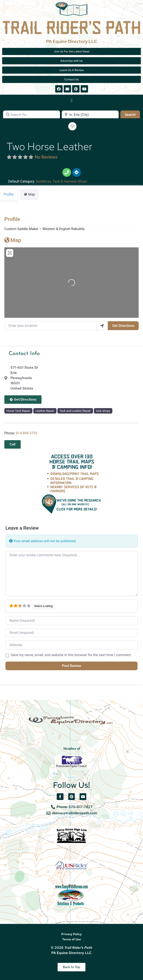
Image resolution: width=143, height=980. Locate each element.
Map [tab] (29, 194)
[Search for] (32, 115)
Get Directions (123, 326)
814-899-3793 (27, 433)
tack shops (103, 411)
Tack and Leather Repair (75, 411)
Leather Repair (45, 411)
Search (132, 114)
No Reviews (46, 157)
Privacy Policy (71, 934)
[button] (71, 100)
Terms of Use (71, 939)
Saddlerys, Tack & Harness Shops (62, 181)
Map (13, 240)
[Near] (90, 115)
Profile (12, 219)
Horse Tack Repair (18, 411)
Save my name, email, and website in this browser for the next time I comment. (71, 655)
